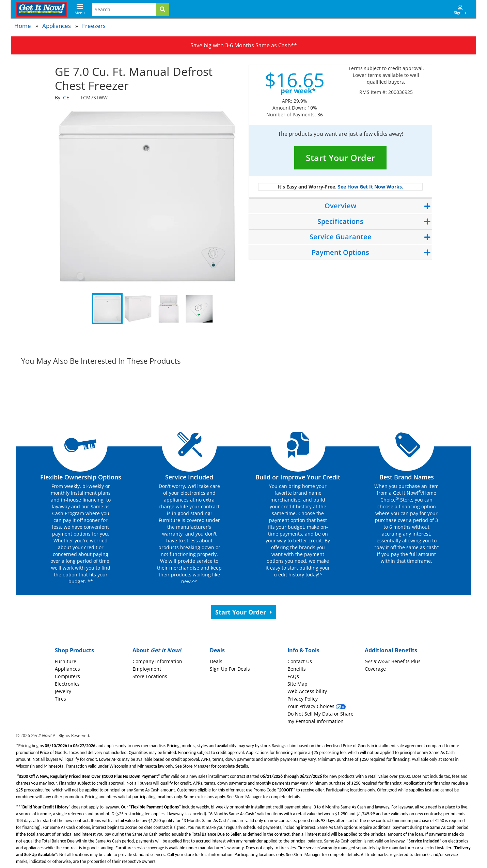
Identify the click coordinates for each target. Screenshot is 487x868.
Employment (147, 669)
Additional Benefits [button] (391, 650)
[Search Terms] (124, 9)
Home (23, 26)
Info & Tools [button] (303, 650)
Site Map (297, 684)
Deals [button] (217, 650)
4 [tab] (199, 309)
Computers (67, 676)
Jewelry (63, 691)
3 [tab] (169, 309)
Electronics (67, 684)
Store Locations (150, 676)
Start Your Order (340, 158)
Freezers (94, 26)
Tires (60, 699)
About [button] (157, 650)
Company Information (157, 661)
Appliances (57, 26)
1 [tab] (107, 309)
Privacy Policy (303, 699)
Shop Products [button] (74, 650)
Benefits (297, 669)
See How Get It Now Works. (371, 187)
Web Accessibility (307, 691)
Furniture (66, 661)
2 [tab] (138, 309)
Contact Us (300, 661)
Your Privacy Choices (317, 706)
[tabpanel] (147, 196)
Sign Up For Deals (230, 669)
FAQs (293, 676)
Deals (216, 661)
